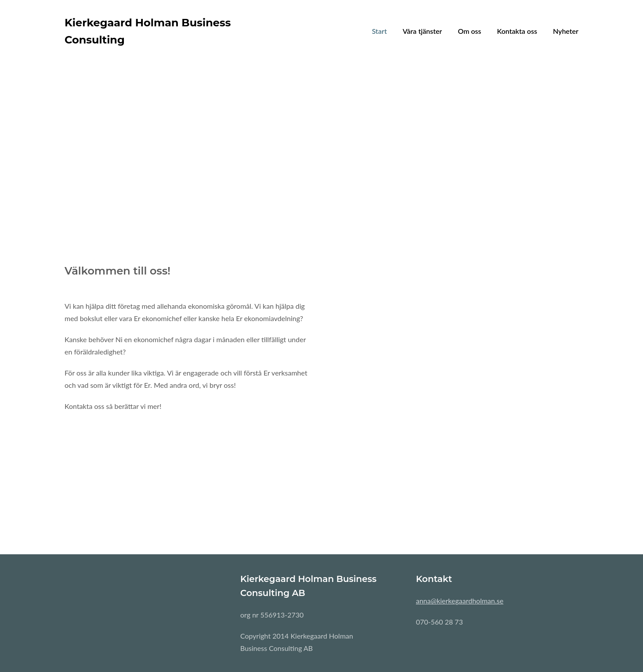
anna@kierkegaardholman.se (460, 601)
